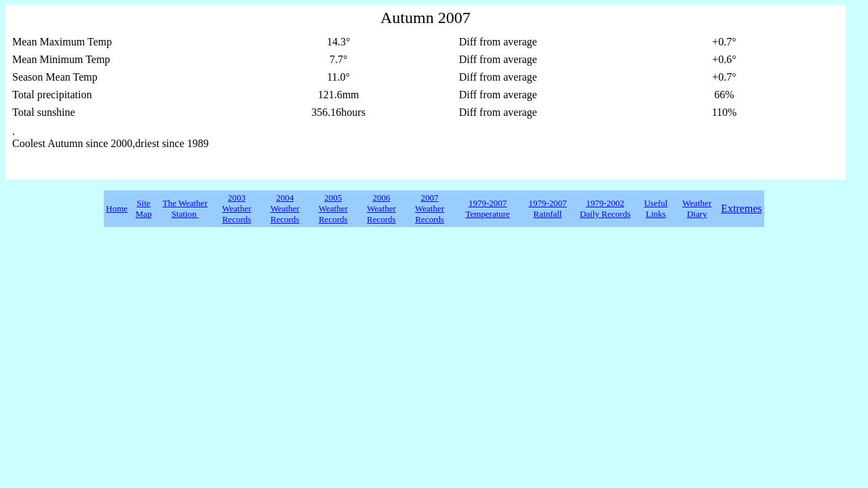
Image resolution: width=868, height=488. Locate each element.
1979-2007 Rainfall (547, 208)
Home (117, 208)
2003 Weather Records (237, 208)
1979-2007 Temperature (488, 208)
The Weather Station (185, 208)
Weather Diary (697, 208)
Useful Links (656, 208)
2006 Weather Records (381, 208)
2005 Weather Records (333, 208)
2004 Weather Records (285, 208)
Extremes (741, 208)
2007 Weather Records (430, 208)
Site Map (144, 208)
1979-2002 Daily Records (605, 208)
